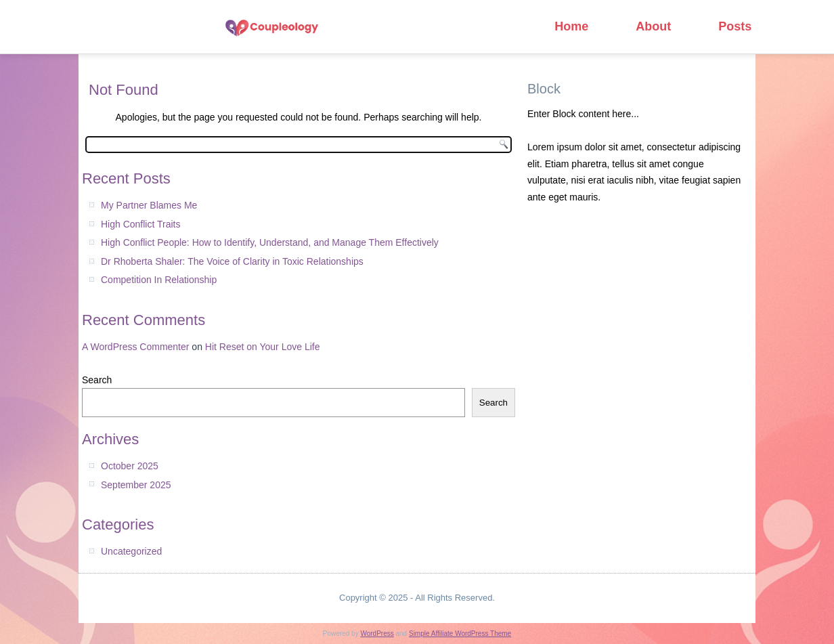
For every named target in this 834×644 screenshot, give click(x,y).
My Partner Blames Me (149, 205)
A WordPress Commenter (135, 347)
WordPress (377, 634)
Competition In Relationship (159, 280)
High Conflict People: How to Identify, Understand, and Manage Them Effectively (270, 242)
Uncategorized (131, 551)
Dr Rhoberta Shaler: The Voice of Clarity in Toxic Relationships (232, 261)
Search (97, 380)
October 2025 (130, 466)
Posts (735, 26)
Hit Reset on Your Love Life (263, 347)
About (653, 26)
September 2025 (136, 485)
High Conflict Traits (140, 224)
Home (571, 26)
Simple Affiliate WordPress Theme (460, 634)
